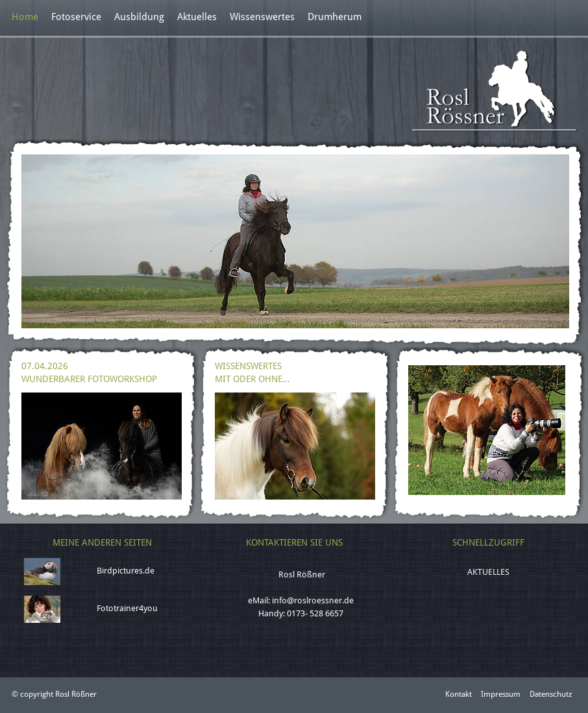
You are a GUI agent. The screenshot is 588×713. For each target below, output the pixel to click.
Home (25, 17)
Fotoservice (76, 17)
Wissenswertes (262, 17)
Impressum (501, 694)
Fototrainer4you (127, 608)
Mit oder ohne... (252, 379)
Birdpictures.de (126, 571)
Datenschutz (551, 694)
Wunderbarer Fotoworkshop (89, 379)
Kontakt (459, 694)
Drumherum (335, 17)
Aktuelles (197, 17)
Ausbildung (139, 17)
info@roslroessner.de (313, 600)
